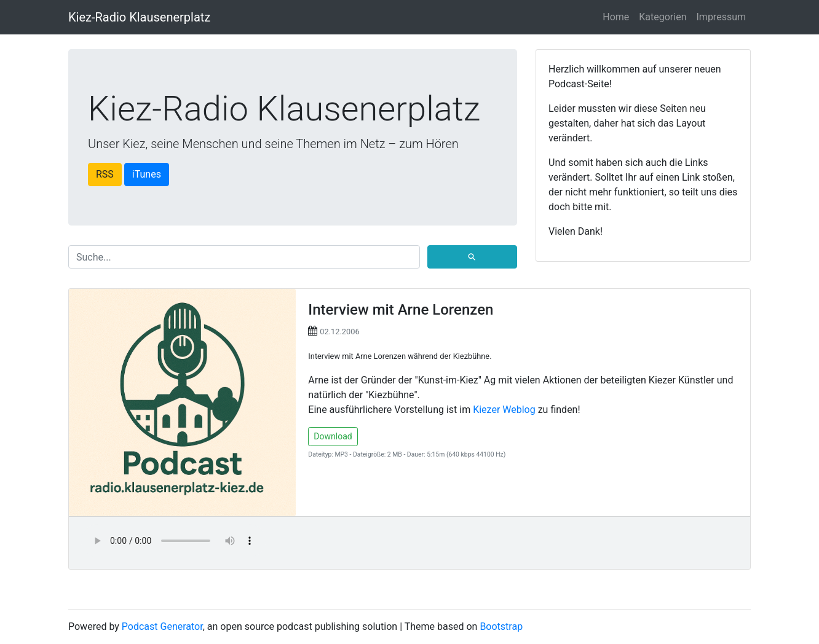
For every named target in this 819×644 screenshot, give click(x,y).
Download (333, 436)
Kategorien (663, 17)
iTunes (147, 174)
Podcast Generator (162, 626)
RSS (105, 174)
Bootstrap (501, 626)
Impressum (722, 17)
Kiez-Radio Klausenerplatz (139, 17)
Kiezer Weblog (504, 410)
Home (616, 17)
